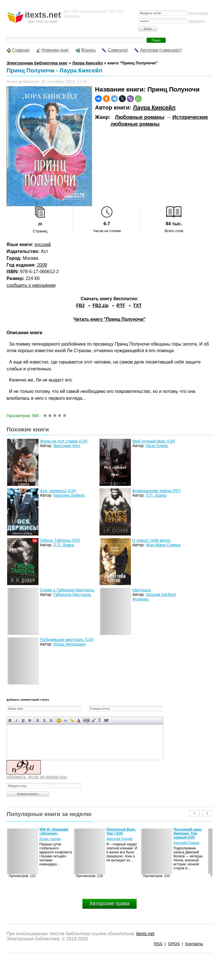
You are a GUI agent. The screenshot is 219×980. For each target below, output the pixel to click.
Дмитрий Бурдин (119, 839)
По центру (44, 720)
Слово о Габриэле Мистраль (67, 590)
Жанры (88, 50)
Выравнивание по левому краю (38, 720)
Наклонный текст (17, 720)
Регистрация (198, 13)
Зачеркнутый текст (30, 720)
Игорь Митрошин (69, 644)
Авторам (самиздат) (161, 50)
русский (43, 245)
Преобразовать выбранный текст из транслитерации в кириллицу (100, 720)
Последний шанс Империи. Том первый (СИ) (188, 833)
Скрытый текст (87, 720)
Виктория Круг (67, 446)
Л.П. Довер (156, 495)
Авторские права (109, 904)
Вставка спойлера (106, 720)
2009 (42, 265)
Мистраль (142, 590)
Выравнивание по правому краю (51, 720)
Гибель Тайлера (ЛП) (60, 540)
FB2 (80, 306)
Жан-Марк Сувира (163, 545)
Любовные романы (140, 117)
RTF (121, 306)
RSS (158, 944)
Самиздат (118, 50)
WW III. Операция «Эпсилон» (54, 831)
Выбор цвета (79, 720)
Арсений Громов (186, 843)
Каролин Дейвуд (69, 495)
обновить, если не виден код (37, 777)
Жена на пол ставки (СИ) (64, 441)
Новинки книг (55, 50)
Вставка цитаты (93, 720)
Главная (21, 50)
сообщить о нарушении (31, 285)
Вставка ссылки (65, 720)
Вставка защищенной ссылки (72, 720)
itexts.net (145, 934)
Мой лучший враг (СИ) (154, 441)
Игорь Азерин (50, 839)
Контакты (194, 944)
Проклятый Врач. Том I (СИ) (121, 831)
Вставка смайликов (59, 720)
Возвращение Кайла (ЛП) (157, 491)
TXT (137, 306)
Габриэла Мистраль (72, 595)
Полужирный (10, 720)
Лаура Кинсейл (154, 107)
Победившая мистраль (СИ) (67, 640)
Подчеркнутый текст (23, 720)
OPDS (174, 944)
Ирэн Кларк (157, 446)
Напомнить (196, 21)
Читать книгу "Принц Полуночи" (110, 319)
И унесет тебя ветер (151, 540)
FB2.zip (100, 306)
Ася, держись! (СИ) (58, 491)
